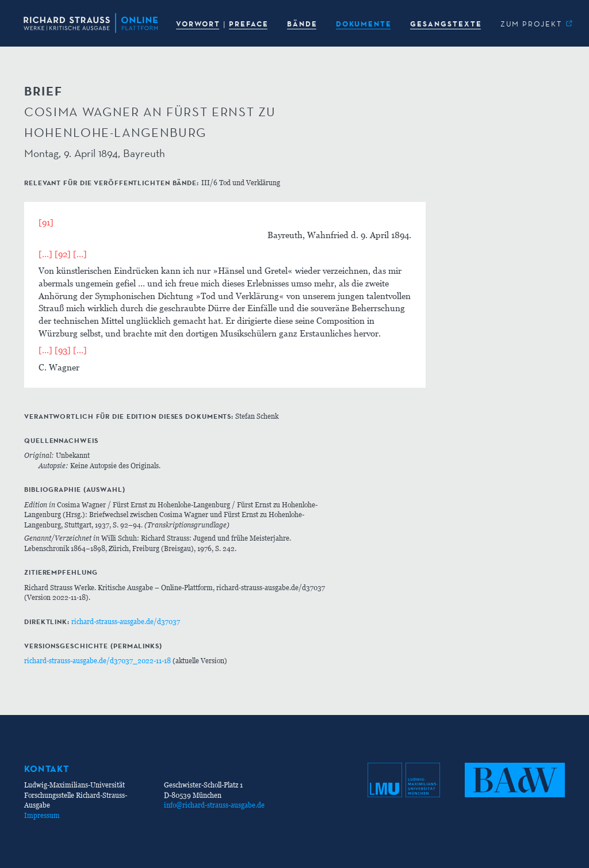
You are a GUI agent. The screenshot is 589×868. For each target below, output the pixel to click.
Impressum (42, 815)
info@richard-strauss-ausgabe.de (214, 805)
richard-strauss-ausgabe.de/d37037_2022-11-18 (97, 661)
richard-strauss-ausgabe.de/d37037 (126, 622)
